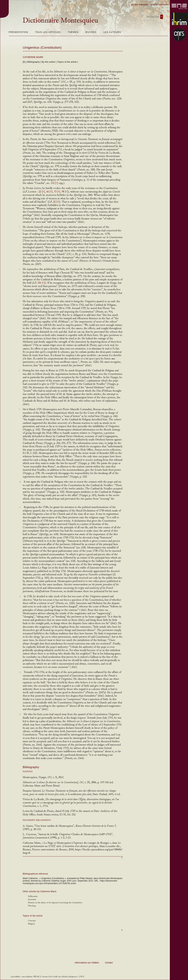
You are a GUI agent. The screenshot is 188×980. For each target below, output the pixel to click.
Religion (31, 924)
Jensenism (32, 899)
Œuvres (91, 32)
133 (54, 183)
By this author (49, 62)
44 (49, 192)
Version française (140, 4)
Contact (109, 963)
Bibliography (34, 62)
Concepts (32, 921)
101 (41, 283)
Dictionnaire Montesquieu (60, 20)
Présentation (18, 32)
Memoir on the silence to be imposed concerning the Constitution (55, 903)
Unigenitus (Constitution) (42, 48)
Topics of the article (67, 62)
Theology (32, 906)
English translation (160, 4)
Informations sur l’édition (87, 963)
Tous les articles (48, 32)
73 (57, 192)
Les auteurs (112, 32)
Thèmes (73, 32)
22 (42, 192)
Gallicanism (33, 896)
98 (65, 192)
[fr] (24, 62)
